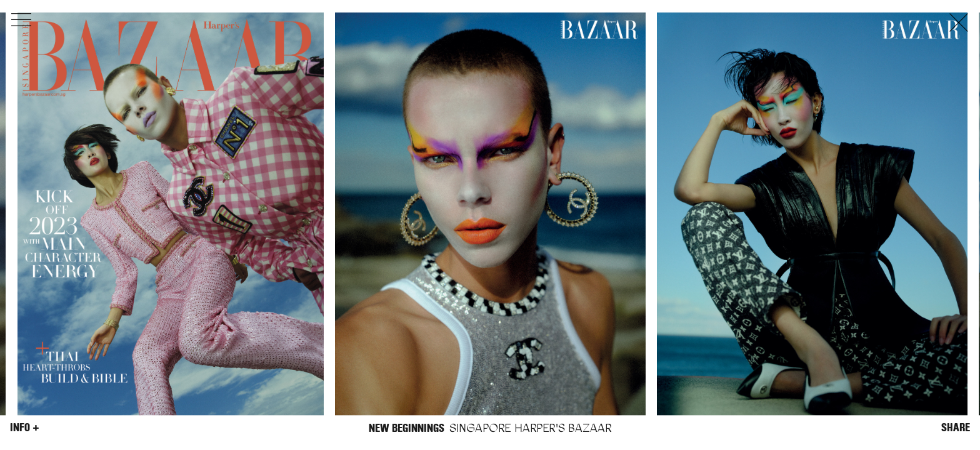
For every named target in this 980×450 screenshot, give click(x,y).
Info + (25, 427)
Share (956, 427)
